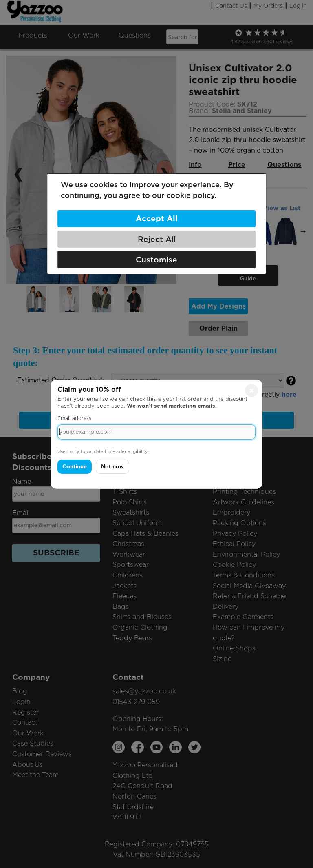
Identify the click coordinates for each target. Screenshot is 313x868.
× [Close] (252, 390)
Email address (74, 418)
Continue (75, 467)
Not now (112, 467)
